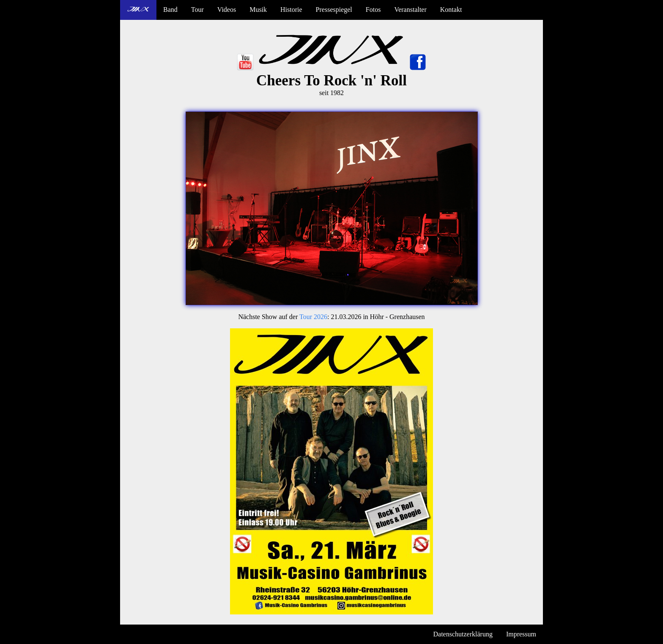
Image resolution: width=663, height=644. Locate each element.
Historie (291, 10)
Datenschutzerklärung (463, 634)
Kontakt (451, 10)
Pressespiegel (334, 10)
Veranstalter (410, 10)
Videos (227, 10)
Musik (258, 10)
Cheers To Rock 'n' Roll (331, 80)
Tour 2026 (313, 317)
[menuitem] (138, 10)
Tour (197, 10)
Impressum (521, 634)
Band (170, 10)
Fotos (373, 10)
